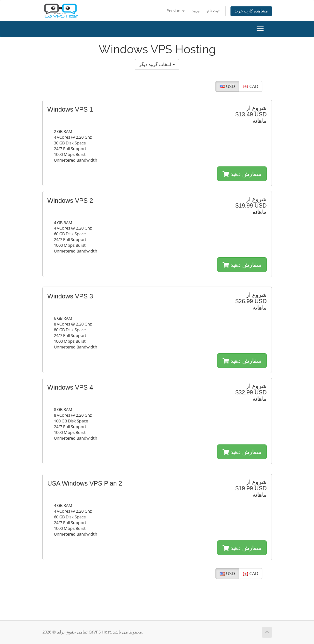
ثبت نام (213, 11)
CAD (251, 86)
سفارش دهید (242, 174)
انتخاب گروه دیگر (157, 64)
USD (227, 86)
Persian (175, 11)
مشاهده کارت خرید (251, 11)
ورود (196, 11)
